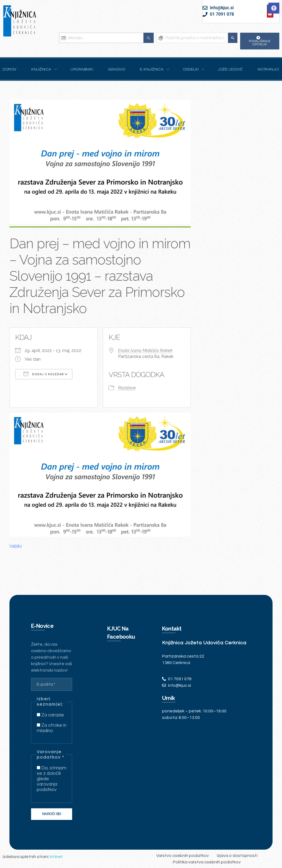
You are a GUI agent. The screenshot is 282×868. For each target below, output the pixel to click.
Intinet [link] (56, 857)
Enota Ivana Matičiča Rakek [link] (145, 351)
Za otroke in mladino (52, 728)
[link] (274, 8)
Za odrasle (50, 715)
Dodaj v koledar (44, 374)
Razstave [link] (127, 388)
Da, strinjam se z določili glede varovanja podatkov (52, 779)
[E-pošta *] (52, 684)
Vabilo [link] (16, 546)
